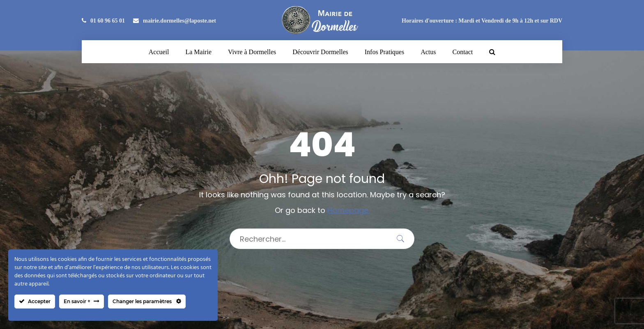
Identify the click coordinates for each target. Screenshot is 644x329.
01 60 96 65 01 (103, 21)
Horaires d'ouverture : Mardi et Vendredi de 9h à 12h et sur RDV (482, 21)
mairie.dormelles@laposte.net (175, 21)
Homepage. (348, 210)
